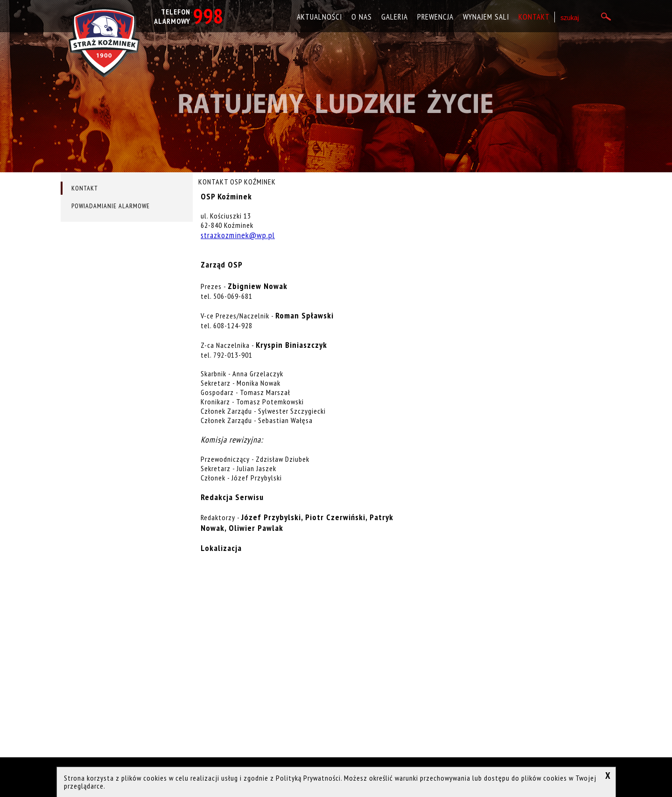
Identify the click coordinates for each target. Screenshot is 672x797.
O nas (362, 17)
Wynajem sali (486, 17)
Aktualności (319, 17)
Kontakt (534, 17)
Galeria (395, 17)
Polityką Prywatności (308, 778)
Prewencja (435, 17)
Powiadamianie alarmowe (111, 206)
